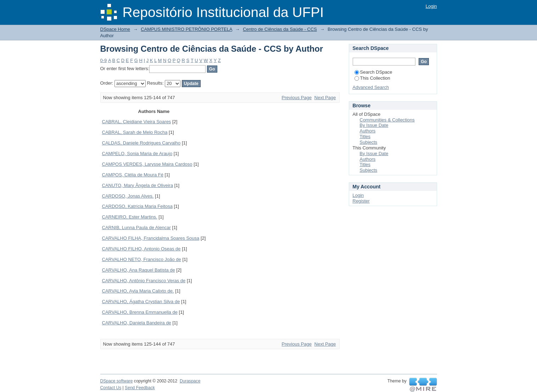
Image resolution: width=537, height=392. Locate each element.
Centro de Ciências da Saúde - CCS (280, 29)
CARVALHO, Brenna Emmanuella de (140, 312)
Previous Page (297, 98)
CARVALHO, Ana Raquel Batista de (139, 270)
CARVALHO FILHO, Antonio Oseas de (141, 249)
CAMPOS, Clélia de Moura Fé (133, 175)
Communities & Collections (387, 120)
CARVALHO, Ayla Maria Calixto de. (138, 291)
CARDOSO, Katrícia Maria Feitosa (137, 206)
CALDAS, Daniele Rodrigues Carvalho (141, 143)
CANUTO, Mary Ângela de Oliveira (138, 185)
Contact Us (111, 388)
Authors (368, 131)
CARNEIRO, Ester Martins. (130, 217)
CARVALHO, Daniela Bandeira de (137, 323)
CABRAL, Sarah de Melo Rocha (135, 132)
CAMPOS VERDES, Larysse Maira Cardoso (147, 164)
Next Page (325, 98)
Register (361, 201)
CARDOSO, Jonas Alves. (128, 196)
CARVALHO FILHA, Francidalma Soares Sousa (151, 238)
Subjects (369, 142)
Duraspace (190, 381)
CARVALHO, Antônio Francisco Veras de (144, 281)
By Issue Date (374, 125)
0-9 (104, 60)
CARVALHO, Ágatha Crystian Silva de (141, 302)
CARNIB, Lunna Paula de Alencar (136, 228)
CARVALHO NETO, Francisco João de (142, 259)
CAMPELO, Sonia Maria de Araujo (137, 154)
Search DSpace (373, 72)
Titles (365, 137)
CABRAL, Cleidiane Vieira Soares (137, 122)
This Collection (372, 78)
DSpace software (117, 381)
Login (431, 6)
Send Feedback (140, 388)
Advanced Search (371, 87)
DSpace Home (115, 29)
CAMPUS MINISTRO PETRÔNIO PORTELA (186, 29)
